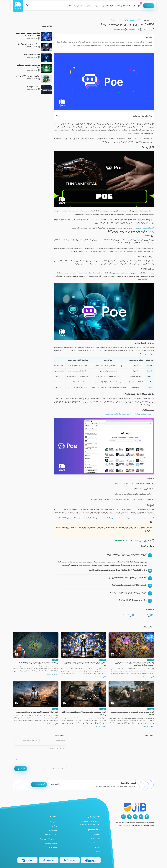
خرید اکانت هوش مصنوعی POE (142, 228)
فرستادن (21, 769)
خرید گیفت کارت (106, 6)
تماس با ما (97, 834)
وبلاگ (144, 20)
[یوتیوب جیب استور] (129, 817)
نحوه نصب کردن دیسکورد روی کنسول (29, 44)
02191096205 (56, 784)
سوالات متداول (95, 843)
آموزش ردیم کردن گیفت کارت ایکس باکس (28, 76)
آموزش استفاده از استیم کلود (32, 55)
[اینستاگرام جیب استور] (147, 817)
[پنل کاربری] (148, 6)
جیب (132, 6)
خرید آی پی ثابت (53, 826)
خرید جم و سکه (53, 830)
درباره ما (97, 847)
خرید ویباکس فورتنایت (51, 843)
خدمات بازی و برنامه (122, 6)
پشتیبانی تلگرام (39, 784)
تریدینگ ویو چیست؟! (33, 87)
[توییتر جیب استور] (123, 817)
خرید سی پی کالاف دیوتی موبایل (49, 839)
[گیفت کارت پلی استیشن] (49, 860)
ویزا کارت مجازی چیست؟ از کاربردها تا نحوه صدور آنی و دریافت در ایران (28, 35)
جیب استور (151, 20)
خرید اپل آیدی (76, 6)
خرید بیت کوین (53, 847)
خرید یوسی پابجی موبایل (51, 835)
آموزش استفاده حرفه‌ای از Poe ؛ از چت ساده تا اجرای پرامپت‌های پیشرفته (127, 414)
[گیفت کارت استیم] (27, 860)
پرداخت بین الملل (91, 6)
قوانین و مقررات (95, 839)
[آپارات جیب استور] (135, 817)
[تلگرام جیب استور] (141, 817)
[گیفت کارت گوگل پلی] (70, 860)
